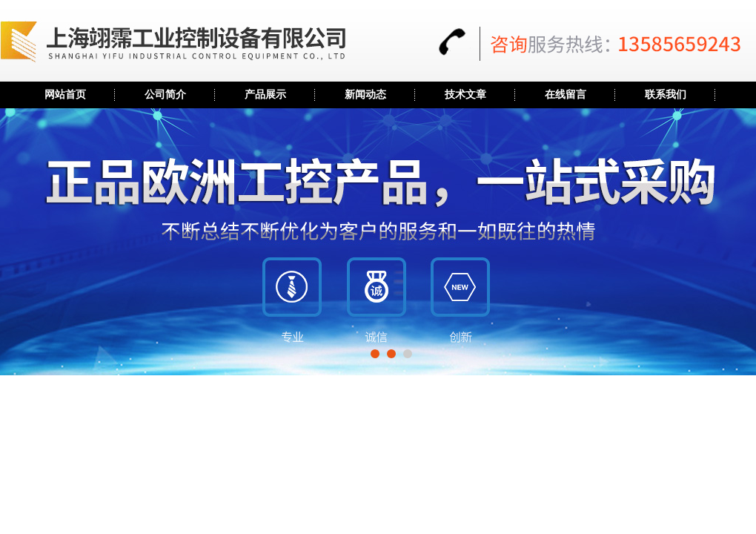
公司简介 (165, 95)
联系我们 (666, 95)
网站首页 (65, 95)
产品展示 (265, 95)
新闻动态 (365, 95)
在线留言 (566, 95)
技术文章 (465, 95)
